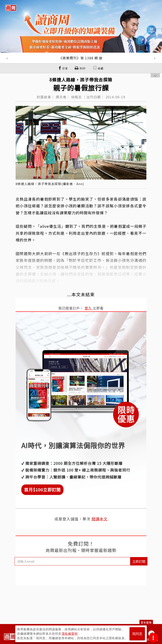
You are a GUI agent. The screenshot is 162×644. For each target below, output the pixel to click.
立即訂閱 (139, 561)
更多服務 (146, 622)
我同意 (137, 634)
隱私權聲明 (70, 634)
